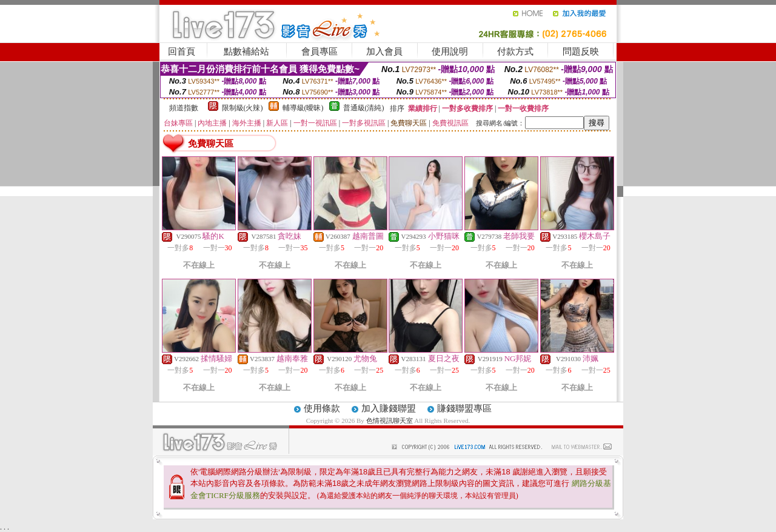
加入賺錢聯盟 (389, 408)
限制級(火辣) (242, 108)
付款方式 (515, 52)
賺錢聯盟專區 (464, 408)
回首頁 (182, 52)
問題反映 (581, 52)
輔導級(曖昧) (303, 108)
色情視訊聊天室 (390, 421)
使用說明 (450, 52)
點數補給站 (246, 52)
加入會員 (384, 52)
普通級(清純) (364, 108)
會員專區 (319, 52)
